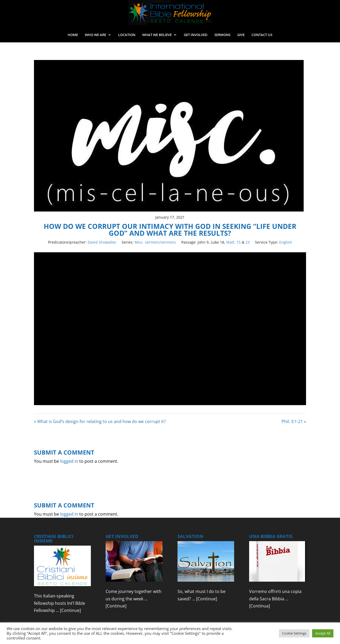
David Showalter (102, 242)
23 (248, 242)
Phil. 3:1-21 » (294, 421)
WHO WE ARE (95, 35)
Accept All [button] (323, 633)
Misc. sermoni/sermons (155, 242)
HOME (73, 35)
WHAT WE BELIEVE (157, 35)
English (286, 242)
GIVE (241, 35)
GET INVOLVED (196, 35)
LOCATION (127, 35)
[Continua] (260, 606)
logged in (69, 461)
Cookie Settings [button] (294, 633)
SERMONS (222, 35)
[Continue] (70, 610)
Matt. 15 (233, 242)
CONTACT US (262, 35)
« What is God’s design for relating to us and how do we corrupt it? (100, 421)
